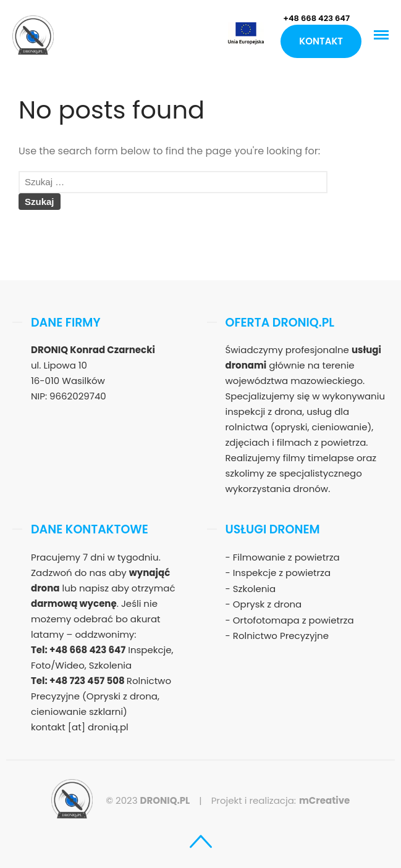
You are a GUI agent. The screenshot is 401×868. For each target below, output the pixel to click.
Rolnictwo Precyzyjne (281, 636)
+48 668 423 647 (316, 18)
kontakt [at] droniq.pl (80, 727)
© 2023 (148, 800)
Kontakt (321, 41)
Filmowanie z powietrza (286, 557)
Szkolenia (254, 589)
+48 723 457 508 (88, 681)
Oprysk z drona (267, 604)
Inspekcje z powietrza (282, 573)
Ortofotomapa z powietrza (293, 620)
